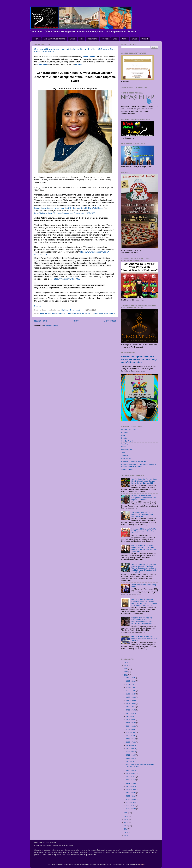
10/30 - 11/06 (131, 697)
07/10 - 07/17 (131, 739)
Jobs (81, 39)
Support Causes (127, 469)
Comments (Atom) (51, 326)
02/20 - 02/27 (131, 793)
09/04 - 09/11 (131, 716)
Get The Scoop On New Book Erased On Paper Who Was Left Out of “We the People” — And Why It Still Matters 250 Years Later (144, 602)
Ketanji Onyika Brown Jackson (104, 313)
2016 (126, 829)
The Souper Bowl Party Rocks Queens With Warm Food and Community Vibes (142, 514)
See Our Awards (127, 441)
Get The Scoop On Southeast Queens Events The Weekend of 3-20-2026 (144, 638)
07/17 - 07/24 (131, 736)
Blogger (142, 864)
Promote (105, 39)
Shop (115, 39)
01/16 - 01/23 (131, 802)
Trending (125, 444)
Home (37, 39)
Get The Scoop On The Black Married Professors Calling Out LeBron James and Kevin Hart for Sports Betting (144, 549)
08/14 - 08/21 (131, 726)
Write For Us (126, 459)
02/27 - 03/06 (131, 789)
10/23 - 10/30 (131, 700)
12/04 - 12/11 (131, 684)
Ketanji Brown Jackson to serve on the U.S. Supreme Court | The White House (69, 208)
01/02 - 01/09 (131, 809)
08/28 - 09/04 (131, 720)
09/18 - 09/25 (131, 713)
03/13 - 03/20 (131, 786)
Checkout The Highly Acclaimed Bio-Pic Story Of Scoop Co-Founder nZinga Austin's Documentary (139, 359)
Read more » (39, 306)
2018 (126, 822)
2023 (126, 672)
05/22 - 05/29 (131, 758)
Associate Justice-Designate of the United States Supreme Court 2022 (66, 313)
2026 (126, 662)
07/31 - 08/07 (131, 729)
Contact (145, 39)
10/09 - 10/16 (131, 707)
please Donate (89, 57)
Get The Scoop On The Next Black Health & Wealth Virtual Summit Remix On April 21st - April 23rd (144, 481)
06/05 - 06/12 (131, 752)
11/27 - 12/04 (131, 687)
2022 (126, 675)
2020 (126, 816)
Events (72, 39)
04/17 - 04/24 (131, 773)
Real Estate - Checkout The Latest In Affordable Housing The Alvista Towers (139, 465)
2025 (126, 665)
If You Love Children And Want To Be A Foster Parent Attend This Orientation (144, 531)
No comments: (76, 310)
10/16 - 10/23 (131, 704)
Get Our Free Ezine (129, 429)
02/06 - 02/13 (131, 796)
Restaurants (93, 39)
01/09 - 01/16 (131, 806)
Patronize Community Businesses (134, 461)
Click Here (43, 64)
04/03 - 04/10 (131, 780)
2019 (126, 819)
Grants (134, 39)
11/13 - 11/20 (131, 694)
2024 (126, 669)
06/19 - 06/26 (131, 745)
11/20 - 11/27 (131, 691)
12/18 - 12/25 (131, 678)
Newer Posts (41, 321)
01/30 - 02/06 (131, 799)
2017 (126, 826)
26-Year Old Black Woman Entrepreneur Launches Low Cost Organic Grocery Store (144, 498)
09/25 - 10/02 (131, 710)
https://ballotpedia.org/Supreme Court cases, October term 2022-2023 (65, 213)
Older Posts (110, 321)
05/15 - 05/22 (131, 761)
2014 (126, 835)
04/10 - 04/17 (131, 777)
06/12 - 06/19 (131, 749)
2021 (126, 813)
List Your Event (127, 450)
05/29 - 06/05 (131, 755)
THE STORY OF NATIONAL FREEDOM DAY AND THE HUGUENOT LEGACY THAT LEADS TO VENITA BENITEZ (142, 621)
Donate (124, 39)
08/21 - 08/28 (131, 723)
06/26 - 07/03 (131, 742)
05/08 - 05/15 (131, 770)
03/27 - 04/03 (131, 783)
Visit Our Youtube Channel (55, 39)
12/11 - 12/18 (131, 681)
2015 (126, 832)
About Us (125, 456)
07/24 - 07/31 (131, 732)
